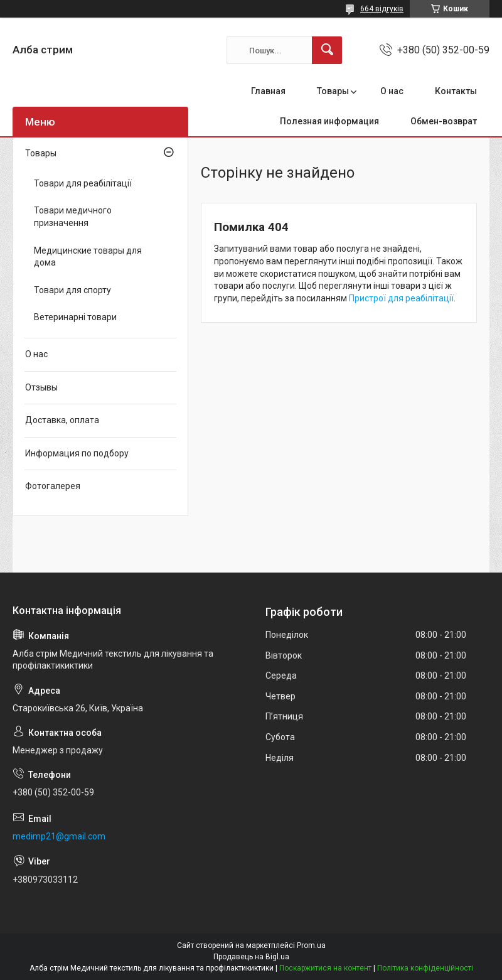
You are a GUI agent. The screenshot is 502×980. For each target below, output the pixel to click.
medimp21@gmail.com (59, 836)
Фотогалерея (53, 486)
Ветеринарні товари (75, 317)
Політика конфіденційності (425, 968)
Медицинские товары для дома (88, 257)
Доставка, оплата (62, 420)
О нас (392, 91)
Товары (333, 91)
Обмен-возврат (444, 121)
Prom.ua (311, 945)
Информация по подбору (77, 453)
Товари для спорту (72, 290)
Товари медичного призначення (73, 217)
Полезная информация (329, 121)
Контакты (456, 91)
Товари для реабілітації (83, 183)
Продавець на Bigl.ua (251, 957)
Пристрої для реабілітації (401, 298)
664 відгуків (382, 9)
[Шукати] (327, 50)
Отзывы (41, 387)
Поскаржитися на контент (325, 968)
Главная (268, 91)
